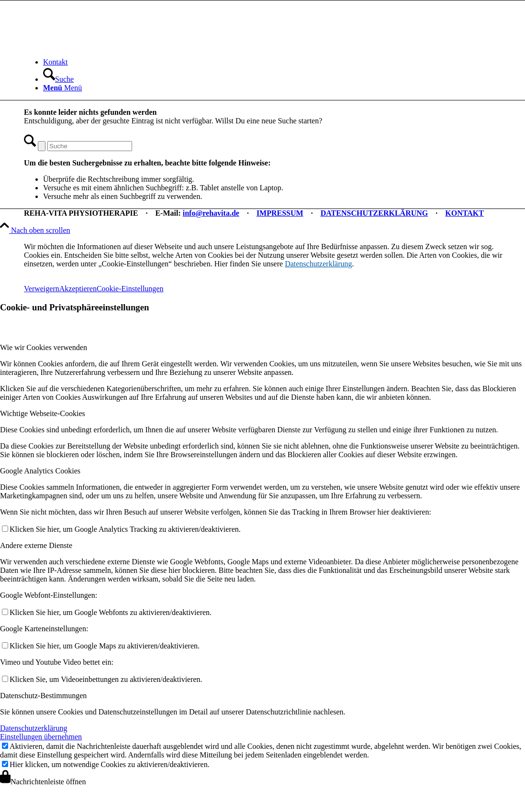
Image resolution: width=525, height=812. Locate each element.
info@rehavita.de (211, 213)
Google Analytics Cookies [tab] (40, 471)
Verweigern (42, 289)
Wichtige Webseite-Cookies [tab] (43, 413)
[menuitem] (275, 62)
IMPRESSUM (280, 213)
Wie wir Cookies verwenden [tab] (44, 347)
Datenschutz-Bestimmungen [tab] (43, 696)
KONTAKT (464, 213)
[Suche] (58, 79)
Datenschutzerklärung (318, 264)
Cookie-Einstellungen (130, 289)
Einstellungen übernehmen (41, 737)
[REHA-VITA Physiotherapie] (96, 46)
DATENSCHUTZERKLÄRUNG (374, 213)
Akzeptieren (78, 289)
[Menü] (62, 88)
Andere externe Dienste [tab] (36, 545)
